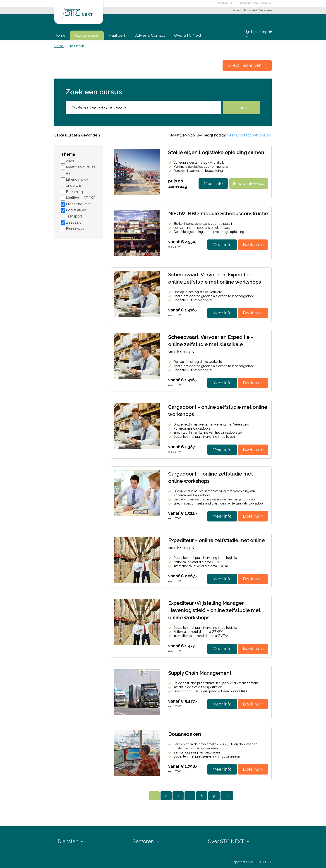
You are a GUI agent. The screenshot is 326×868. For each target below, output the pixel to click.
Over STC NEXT (229, 841)
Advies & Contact (150, 35)
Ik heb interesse (249, 183)
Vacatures (266, 10)
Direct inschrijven (247, 65)
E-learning (74, 192)
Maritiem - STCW (80, 198)
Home (60, 35)
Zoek (242, 107)
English (266, 3)
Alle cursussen (87, 35)
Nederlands (249, 3)
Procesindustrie (79, 204)
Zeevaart (73, 222)
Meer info (213, 183)
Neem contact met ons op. (249, 135)
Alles (70, 161)
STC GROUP (225, 3)
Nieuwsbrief (250, 10)
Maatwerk (117, 35)
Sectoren (146, 841)
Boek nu (253, 245)
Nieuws (236, 10)
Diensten (71, 841)
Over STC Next (188, 35)
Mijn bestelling (258, 34)
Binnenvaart (76, 229)
